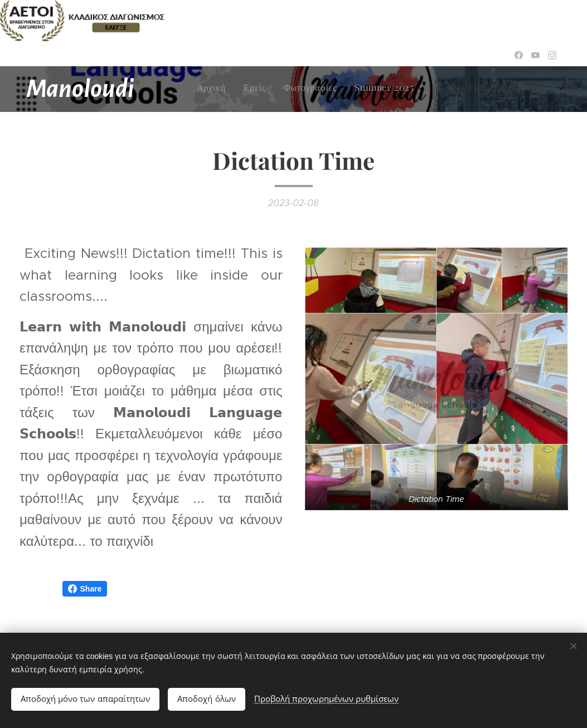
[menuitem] (257, 89)
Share (85, 589)
